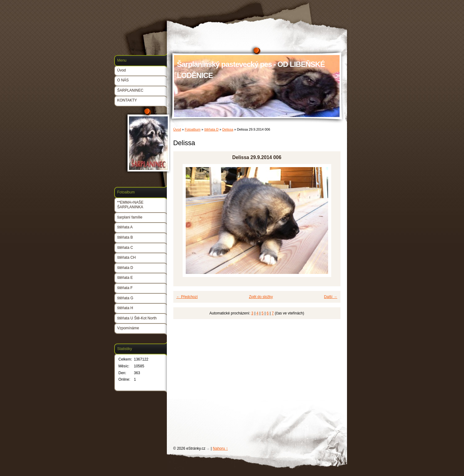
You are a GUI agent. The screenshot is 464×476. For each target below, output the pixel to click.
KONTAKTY (127, 100)
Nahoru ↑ (220, 448)
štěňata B (125, 237)
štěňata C (125, 248)
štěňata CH (127, 257)
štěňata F (125, 288)
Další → (331, 297)
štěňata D (211, 129)
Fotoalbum (193, 129)
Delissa (228, 129)
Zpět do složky (261, 297)
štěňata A (125, 227)
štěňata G (125, 298)
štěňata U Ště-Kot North (137, 318)
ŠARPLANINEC (130, 90)
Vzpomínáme (128, 328)
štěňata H (125, 308)
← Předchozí (187, 297)
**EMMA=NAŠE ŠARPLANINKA (130, 205)
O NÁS (123, 80)
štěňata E (125, 278)
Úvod (177, 129)
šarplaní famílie (130, 217)
